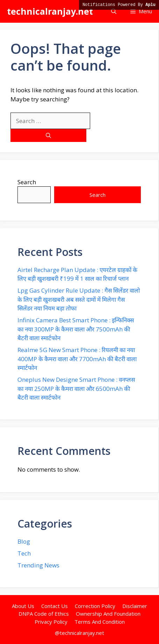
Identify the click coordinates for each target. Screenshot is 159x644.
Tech (24, 553)
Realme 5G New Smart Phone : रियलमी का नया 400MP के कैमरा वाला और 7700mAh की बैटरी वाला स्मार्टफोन (77, 359)
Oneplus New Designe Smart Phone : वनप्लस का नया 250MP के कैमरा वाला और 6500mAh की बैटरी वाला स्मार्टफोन (76, 388)
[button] (114, 11)
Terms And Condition (100, 622)
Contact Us (55, 606)
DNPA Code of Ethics (44, 614)
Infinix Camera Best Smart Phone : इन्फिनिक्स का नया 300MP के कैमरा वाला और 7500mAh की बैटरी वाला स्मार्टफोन (76, 329)
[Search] (48, 135)
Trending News (38, 565)
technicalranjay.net (50, 11)
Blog (24, 541)
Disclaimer (135, 606)
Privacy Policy (51, 622)
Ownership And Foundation (108, 614)
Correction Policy (95, 606)
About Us (23, 606)
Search (27, 182)
